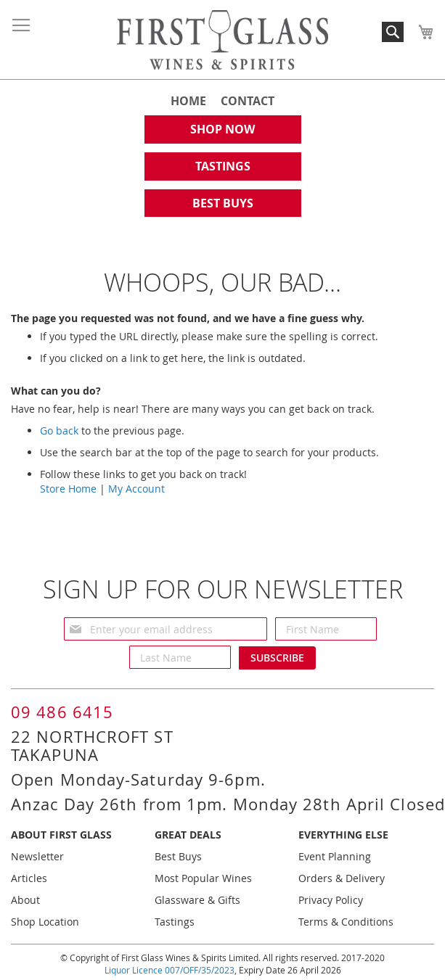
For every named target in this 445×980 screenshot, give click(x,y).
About (25, 900)
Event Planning (335, 856)
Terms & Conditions (346, 922)
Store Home (68, 489)
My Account (136, 489)
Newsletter (37, 856)
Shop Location (45, 922)
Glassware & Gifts (197, 900)
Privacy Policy (331, 900)
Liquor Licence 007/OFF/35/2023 (170, 970)
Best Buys (178, 856)
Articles (29, 878)
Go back (59, 431)
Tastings (175, 922)
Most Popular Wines (203, 878)
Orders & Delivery (342, 878)
